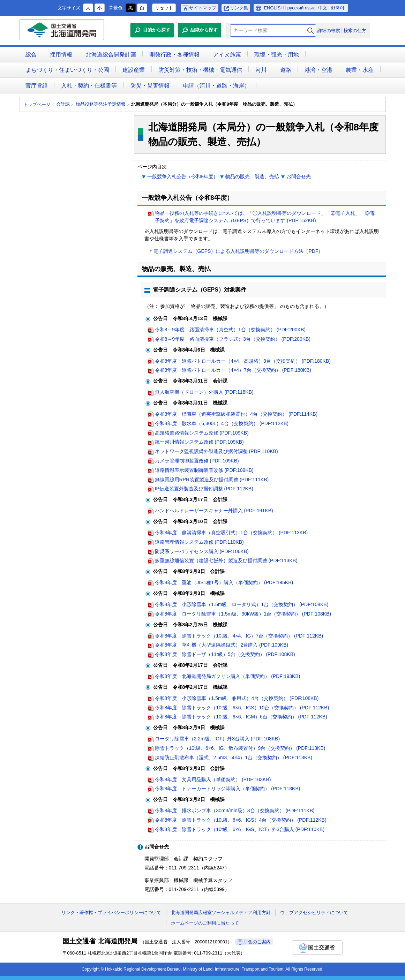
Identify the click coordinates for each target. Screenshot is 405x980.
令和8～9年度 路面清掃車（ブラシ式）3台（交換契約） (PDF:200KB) (233, 339)
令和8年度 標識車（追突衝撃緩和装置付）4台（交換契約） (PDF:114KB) (236, 414)
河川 (261, 70)
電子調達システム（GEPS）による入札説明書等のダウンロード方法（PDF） (238, 251)
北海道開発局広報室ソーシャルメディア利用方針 (221, 913)
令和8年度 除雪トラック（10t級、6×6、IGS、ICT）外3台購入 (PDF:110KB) (240, 829)
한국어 (337, 8)
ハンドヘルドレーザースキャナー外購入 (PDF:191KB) (214, 511)
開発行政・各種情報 (174, 55)
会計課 (63, 104)
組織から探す (204, 30)
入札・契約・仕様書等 (89, 86)
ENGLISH (274, 8)
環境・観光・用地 (277, 55)
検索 (310, 31)
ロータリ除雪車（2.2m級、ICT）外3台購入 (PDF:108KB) (217, 739)
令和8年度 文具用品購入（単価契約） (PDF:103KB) (213, 779)
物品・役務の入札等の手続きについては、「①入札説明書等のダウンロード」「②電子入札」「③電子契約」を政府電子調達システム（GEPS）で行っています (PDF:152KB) (265, 217)
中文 (323, 8)
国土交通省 (317, 947)
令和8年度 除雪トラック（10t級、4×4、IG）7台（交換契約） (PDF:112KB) (239, 636)
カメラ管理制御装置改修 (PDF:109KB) (197, 461)
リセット (164, 8)
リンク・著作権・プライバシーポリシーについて (111, 913)
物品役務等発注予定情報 (101, 104)
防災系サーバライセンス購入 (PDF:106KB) (202, 551)
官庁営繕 (37, 86)
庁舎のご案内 (257, 942)
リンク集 (239, 8)
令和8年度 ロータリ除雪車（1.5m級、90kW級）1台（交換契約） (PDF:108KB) (243, 614)
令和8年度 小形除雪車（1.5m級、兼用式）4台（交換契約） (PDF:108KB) (237, 698)
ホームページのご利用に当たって (205, 923)
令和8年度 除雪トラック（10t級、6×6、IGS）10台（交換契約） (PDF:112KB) (242, 708)
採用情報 (61, 55)
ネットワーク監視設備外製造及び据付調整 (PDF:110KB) (216, 451)
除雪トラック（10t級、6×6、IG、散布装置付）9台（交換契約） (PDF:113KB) (240, 748)
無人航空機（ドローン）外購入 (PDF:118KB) (204, 392)
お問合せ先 (299, 176)
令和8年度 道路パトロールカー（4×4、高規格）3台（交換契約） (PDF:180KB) (243, 361)
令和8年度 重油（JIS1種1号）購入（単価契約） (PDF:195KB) (224, 582)
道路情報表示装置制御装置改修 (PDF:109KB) (204, 470)
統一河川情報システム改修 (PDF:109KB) (199, 442)
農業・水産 (360, 70)
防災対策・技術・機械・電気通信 (200, 70)
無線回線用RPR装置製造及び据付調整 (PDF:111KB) (212, 480)
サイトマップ (203, 8)
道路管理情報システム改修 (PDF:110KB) (199, 542)
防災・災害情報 (150, 86)
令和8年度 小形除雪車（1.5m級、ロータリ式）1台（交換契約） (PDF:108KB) (242, 604)
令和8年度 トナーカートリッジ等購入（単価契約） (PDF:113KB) (228, 789)
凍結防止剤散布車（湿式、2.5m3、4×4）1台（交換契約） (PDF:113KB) (234, 757)
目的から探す (157, 30)
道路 (286, 70)
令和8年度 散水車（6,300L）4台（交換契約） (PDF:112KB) (222, 423)
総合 (31, 55)
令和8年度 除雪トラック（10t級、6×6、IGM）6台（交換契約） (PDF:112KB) (241, 717)
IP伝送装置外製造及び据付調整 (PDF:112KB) (204, 489)
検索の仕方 (355, 31)
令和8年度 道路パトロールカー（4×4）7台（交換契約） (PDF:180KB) (233, 370)
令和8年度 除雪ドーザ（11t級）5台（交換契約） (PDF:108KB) (225, 654)
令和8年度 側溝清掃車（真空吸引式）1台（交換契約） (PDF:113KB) (231, 533)
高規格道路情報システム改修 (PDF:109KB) (202, 433)
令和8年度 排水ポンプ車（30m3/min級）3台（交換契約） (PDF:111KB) (235, 811)
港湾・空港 (318, 70)
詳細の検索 (329, 31)
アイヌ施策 (227, 55)
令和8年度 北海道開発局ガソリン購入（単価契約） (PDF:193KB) (228, 676)
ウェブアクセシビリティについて (314, 913)
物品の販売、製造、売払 (252, 176)
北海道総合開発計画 (111, 55)
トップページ (37, 104)
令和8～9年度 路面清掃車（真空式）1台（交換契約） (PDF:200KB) (230, 330)
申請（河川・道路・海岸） (216, 86)
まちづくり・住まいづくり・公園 (67, 70)
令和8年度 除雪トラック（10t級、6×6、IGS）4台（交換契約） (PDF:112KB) (241, 820)
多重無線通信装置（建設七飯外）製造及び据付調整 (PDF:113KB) (226, 560)
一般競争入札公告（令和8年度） (183, 176)
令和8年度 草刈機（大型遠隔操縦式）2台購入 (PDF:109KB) (222, 645)
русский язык (301, 8)
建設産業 (134, 70)
